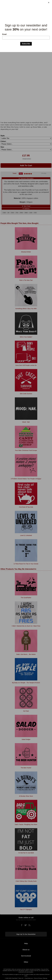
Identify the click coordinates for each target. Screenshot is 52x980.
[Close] (49, 3)
